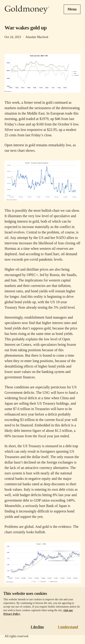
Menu (72, 9)
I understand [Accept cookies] (68, 627)
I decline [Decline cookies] (37, 627)
